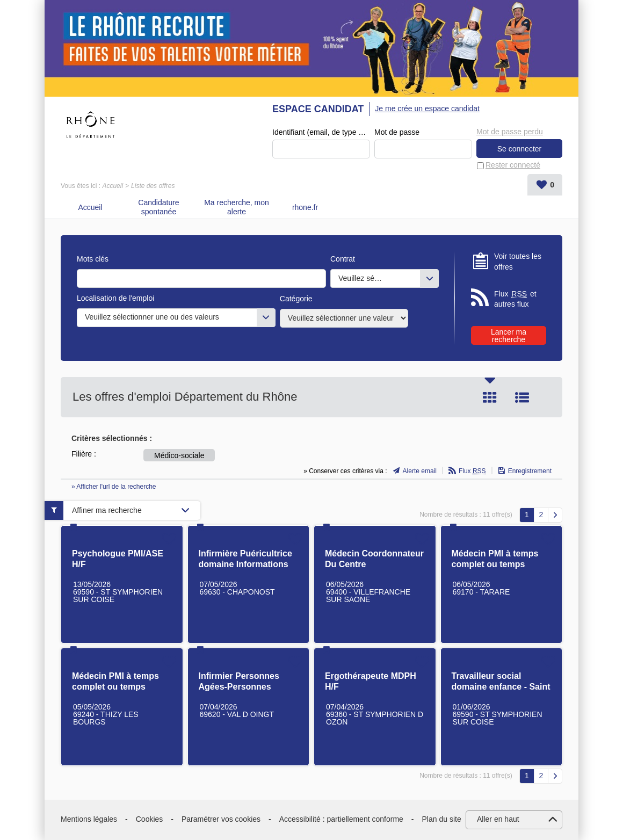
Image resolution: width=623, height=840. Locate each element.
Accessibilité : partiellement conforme (341, 819)
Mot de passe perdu (510, 132)
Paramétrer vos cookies (221, 819)
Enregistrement (530, 471)
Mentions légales (89, 819)
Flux (472, 471)
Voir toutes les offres (518, 262)
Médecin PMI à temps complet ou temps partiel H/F (495, 564)
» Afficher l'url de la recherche (114, 487)
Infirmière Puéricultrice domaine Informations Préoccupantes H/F (245, 564)
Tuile (490, 397)
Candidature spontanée (158, 207)
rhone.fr (305, 207)
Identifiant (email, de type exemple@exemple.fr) (321, 132)
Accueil (113, 186)
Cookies (150, 819)
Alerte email (420, 471)
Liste (522, 397)
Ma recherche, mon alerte (237, 207)
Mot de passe (397, 132)
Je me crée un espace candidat (427, 108)
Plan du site (442, 819)
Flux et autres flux (515, 299)
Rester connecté (513, 165)
